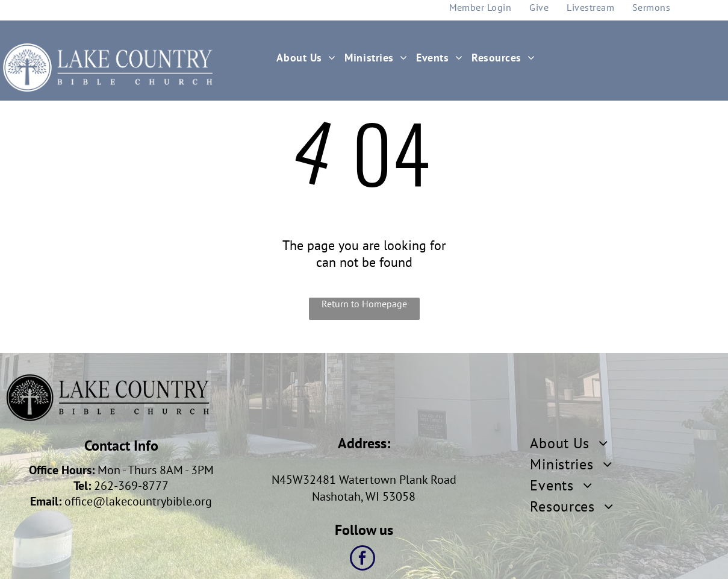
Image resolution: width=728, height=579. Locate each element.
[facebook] (362, 559)
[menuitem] (310, 57)
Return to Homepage (364, 304)
